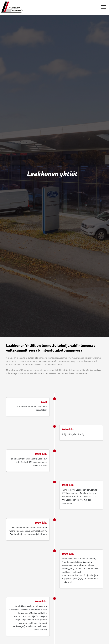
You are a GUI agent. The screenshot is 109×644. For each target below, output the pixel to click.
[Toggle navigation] (103, 7)
